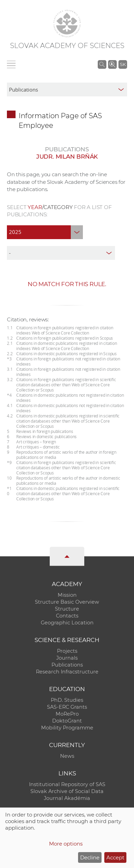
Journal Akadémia (67, 798)
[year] (45, 232)
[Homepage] (67, 23)
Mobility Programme (67, 728)
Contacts (67, 616)
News (67, 756)
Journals (67, 658)
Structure (67, 609)
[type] (61, 253)
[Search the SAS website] (102, 64)
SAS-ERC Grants (67, 707)
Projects (67, 651)
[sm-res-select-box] (67, 89)
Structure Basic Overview (67, 602)
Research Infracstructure (67, 672)
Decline (90, 857)
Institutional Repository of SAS (67, 784)
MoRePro (67, 714)
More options (66, 844)
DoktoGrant (67, 721)
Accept (115, 857)
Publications (67, 665)
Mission (67, 595)
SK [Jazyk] (123, 64)
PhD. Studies (67, 700)
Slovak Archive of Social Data (67, 791)
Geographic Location (67, 623)
